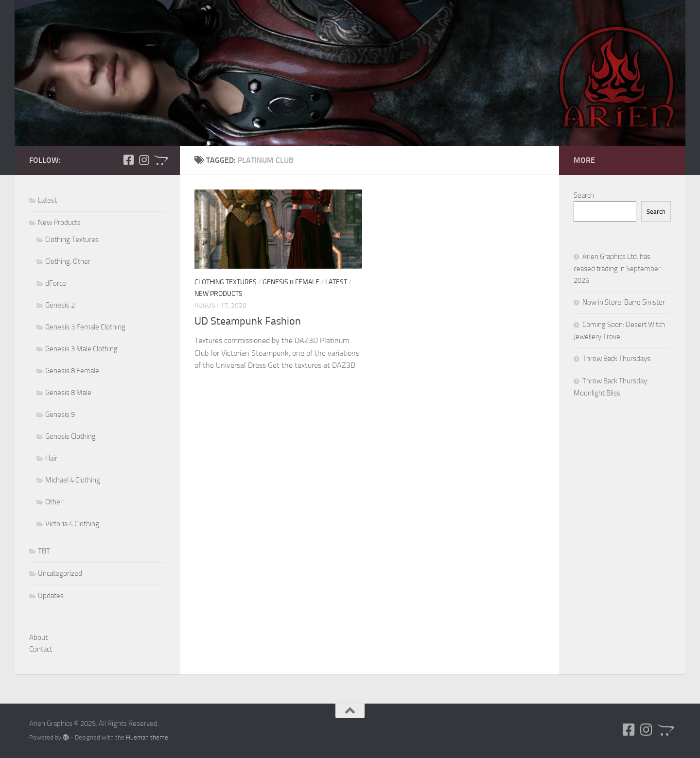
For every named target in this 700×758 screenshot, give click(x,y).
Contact (41, 649)
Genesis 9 (60, 414)
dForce (56, 283)
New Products (219, 294)
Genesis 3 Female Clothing (85, 327)
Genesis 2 (60, 305)
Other (54, 502)
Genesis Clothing (70, 436)
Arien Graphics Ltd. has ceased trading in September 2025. (617, 268)
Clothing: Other (68, 261)
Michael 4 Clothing (73, 480)
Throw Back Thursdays (616, 359)
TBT (44, 551)
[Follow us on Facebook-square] (128, 160)
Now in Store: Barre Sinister (624, 302)
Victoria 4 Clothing (72, 524)
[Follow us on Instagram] (144, 160)
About (38, 637)
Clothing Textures (226, 282)
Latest (336, 282)
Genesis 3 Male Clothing (81, 349)
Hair (51, 458)
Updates (51, 596)
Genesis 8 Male (68, 393)
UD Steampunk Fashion (248, 321)
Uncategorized (60, 573)
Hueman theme (147, 737)
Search (584, 195)
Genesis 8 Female (291, 282)
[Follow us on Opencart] (159, 160)
